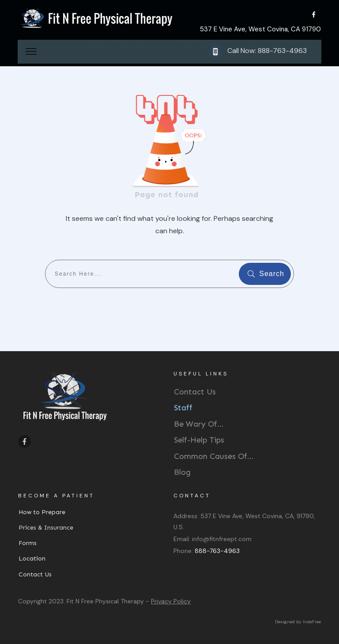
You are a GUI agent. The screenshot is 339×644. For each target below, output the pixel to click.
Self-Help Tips (199, 440)
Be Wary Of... (199, 424)
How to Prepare (42, 512)
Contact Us (195, 392)
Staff (183, 408)
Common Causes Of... (214, 456)
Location (32, 559)
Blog (182, 472)
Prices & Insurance (46, 528)
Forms (28, 543)
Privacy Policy (171, 601)
